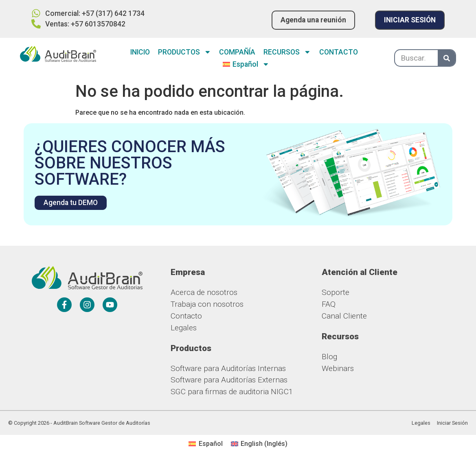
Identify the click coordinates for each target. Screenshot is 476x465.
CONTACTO (339, 52)
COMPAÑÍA (237, 52)
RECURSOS (287, 52)
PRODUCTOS (185, 52)
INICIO (140, 52)
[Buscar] (446, 58)
